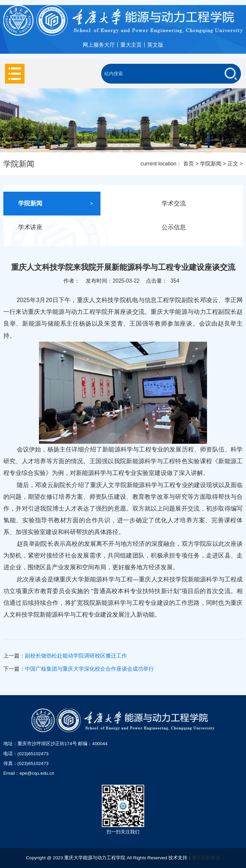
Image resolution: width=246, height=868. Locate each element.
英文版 (155, 45)
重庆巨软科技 (206, 858)
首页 (189, 164)
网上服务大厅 (99, 45)
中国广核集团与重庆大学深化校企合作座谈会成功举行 (89, 669)
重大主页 (131, 45)
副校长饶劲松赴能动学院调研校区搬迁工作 (76, 656)
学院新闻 (211, 164)
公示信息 (199, 227)
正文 (233, 164)
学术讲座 (56, 227)
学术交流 (199, 204)
